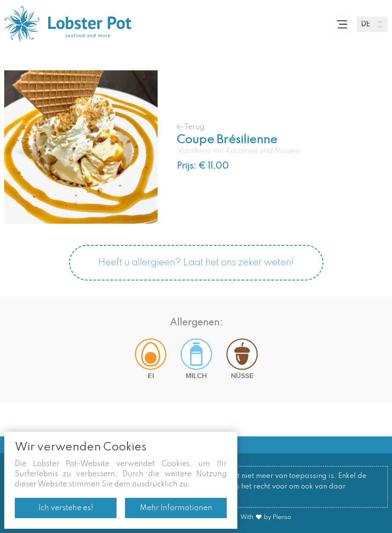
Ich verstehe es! (66, 508)
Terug (191, 127)
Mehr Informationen (176, 508)
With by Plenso (266, 517)
